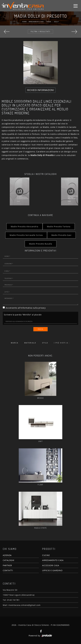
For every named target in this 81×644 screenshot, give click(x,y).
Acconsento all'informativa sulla (26, 308)
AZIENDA (7, 555)
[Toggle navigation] (76, 6)
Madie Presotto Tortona (59, 226)
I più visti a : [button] (62, 343)
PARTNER (7, 565)
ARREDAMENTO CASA (53, 560)
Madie (49, 22)
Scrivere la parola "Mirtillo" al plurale (23, 315)
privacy (42, 308)
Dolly (56, 22)
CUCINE (46, 555)
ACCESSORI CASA (51, 565)
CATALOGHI (9, 560)
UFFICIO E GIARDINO (52, 570)
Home (24, 22)
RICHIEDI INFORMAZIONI (41, 90)
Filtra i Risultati (40, 32)
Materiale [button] (30, 343)
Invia (40, 329)
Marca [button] (15, 343)
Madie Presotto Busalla (41, 244)
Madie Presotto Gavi (61, 235)
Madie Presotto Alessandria (25, 226)
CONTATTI (8, 570)
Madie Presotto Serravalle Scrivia (26, 235)
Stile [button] (45, 343)
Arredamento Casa (36, 22)
